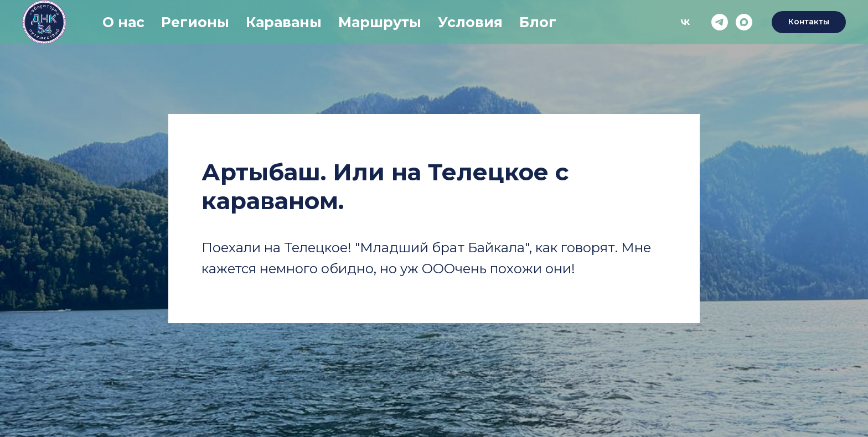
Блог (538, 22)
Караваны (284, 22)
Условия (470, 22)
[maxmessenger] (744, 22)
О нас (123, 22)
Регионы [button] (195, 22)
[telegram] (720, 22)
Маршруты (380, 22)
